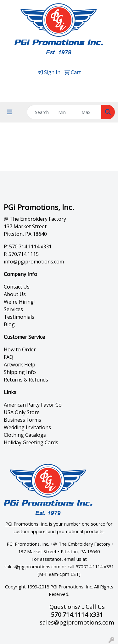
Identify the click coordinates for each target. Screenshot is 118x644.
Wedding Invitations (27, 427)
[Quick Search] (41, 112)
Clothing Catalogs (25, 435)
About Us (15, 294)
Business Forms (22, 420)
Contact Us (17, 287)
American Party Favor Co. (33, 405)
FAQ (8, 357)
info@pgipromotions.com (34, 262)
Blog (9, 324)
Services (13, 309)
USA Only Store (22, 412)
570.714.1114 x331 (61, 83)
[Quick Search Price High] (90, 112)
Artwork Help (20, 365)
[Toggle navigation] (10, 112)
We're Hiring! (19, 302)
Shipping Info (20, 372)
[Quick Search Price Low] (67, 112)
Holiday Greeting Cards (31, 442)
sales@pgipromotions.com (61, 90)
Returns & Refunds (26, 380)
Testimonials (19, 317)
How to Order (20, 349)
